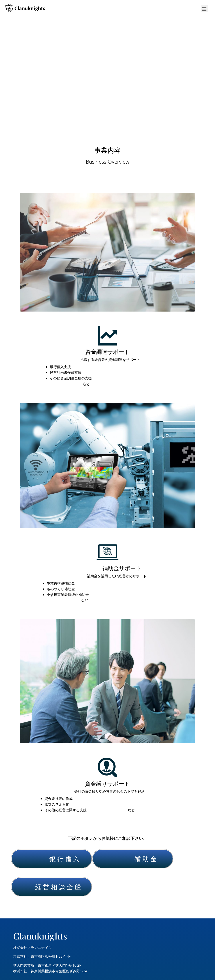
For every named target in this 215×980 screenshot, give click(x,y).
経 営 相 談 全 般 (58, 887)
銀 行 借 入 (64, 859)
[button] (204, 9)
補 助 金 (146, 859)
